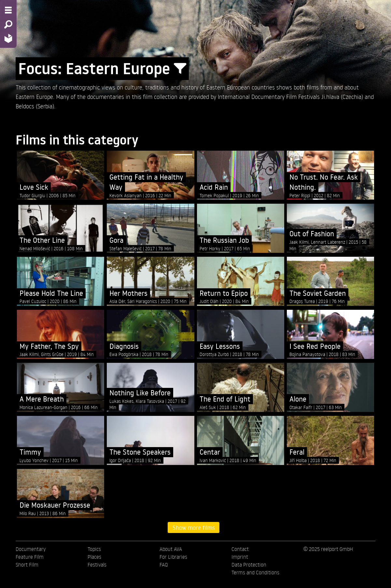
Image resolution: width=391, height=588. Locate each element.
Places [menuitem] (94, 557)
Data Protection (249, 565)
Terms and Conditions (255, 572)
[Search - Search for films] (8, 24)
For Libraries (173, 557)
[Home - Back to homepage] (8, 38)
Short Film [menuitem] (27, 565)
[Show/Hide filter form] (180, 69)
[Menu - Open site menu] (8, 10)
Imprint (240, 557)
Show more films (194, 527)
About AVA (171, 549)
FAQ (164, 565)
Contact (240, 549)
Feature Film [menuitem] (30, 557)
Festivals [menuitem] (97, 565)
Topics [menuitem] (94, 549)
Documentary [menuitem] (31, 549)
